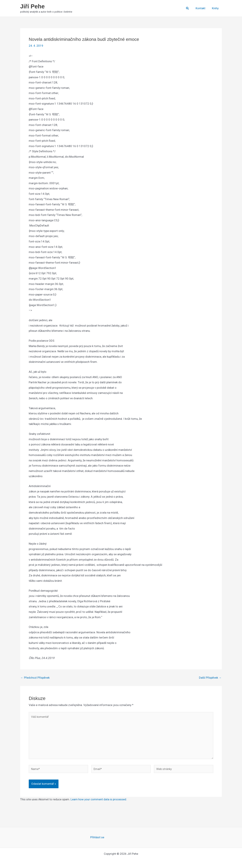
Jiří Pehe (32, 6)
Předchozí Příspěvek (35, 678)
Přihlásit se (97, 837)
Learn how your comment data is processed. (99, 799)
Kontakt (202, 8)
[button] (189, 8)
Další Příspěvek (210, 678)
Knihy (216, 8)
